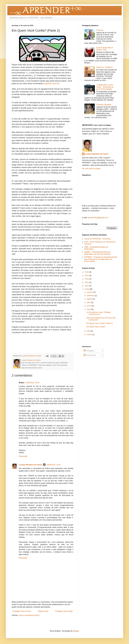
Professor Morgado (104, 105)
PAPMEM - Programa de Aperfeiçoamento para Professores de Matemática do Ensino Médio (101, 259)
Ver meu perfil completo (91, 169)
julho (89, 302)
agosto (90, 299)
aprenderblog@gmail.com (98, 218)
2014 (87, 276)
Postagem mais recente (22, 611)
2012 (87, 282)
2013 (87, 279)
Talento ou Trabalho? (105, 67)
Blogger (76, 631)
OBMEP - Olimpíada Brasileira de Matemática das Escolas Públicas (97, 253)
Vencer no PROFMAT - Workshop (97, 239)
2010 (87, 289)
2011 (87, 286)
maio (89, 309)
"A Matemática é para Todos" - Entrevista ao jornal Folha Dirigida (105, 87)
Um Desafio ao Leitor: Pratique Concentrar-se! (99, 313)
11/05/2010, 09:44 (32, 383)
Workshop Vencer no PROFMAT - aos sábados (31, 18)
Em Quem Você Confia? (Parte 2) (100, 323)
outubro (90, 292)
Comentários (90, 355)
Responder (23, 456)
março (90, 335)
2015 (87, 272)
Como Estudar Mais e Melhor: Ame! (105, 49)
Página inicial (43, 611)
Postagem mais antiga (64, 611)
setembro (91, 296)
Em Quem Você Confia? (96, 327)
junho (89, 306)
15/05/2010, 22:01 (54, 465)
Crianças (100, 30)
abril (89, 331)
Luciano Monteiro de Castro (30, 465)
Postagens (89, 351)
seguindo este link (52, 83)
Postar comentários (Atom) (29, 615)
